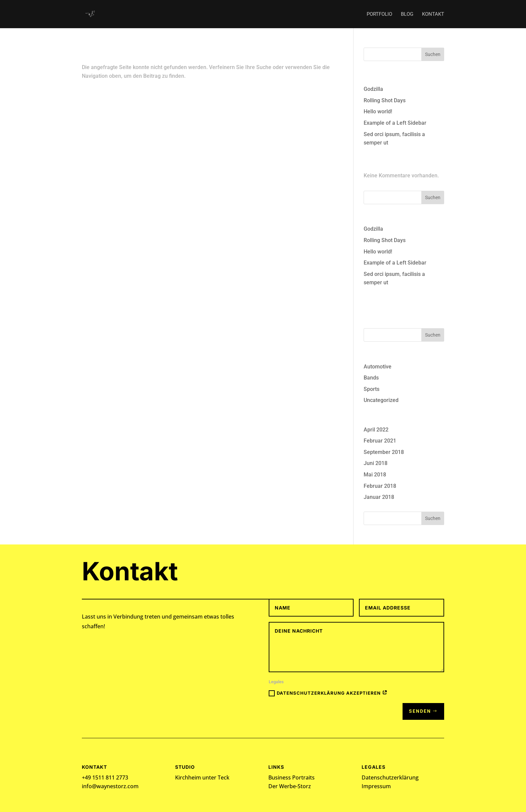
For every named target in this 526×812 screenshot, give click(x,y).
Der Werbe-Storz (290, 786)
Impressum (376, 786)
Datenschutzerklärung (390, 777)
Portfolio (379, 14)
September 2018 (384, 452)
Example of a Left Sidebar (395, 123)
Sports (372, 389)
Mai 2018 (375, 475)
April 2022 (376, 430)
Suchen (433, 54)
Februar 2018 (380, 486)
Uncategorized (381, 400)
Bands (371, 378)
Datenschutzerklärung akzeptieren (328, 693)
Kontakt (433, 14)
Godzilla (373, 89)
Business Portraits (292, 777)
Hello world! (378, 111)
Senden (420, 711)
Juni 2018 (376, 463)
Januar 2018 (379, 497)
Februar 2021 (380, 441)
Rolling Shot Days (385, 100)
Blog (407, 14)
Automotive (378, 367)
